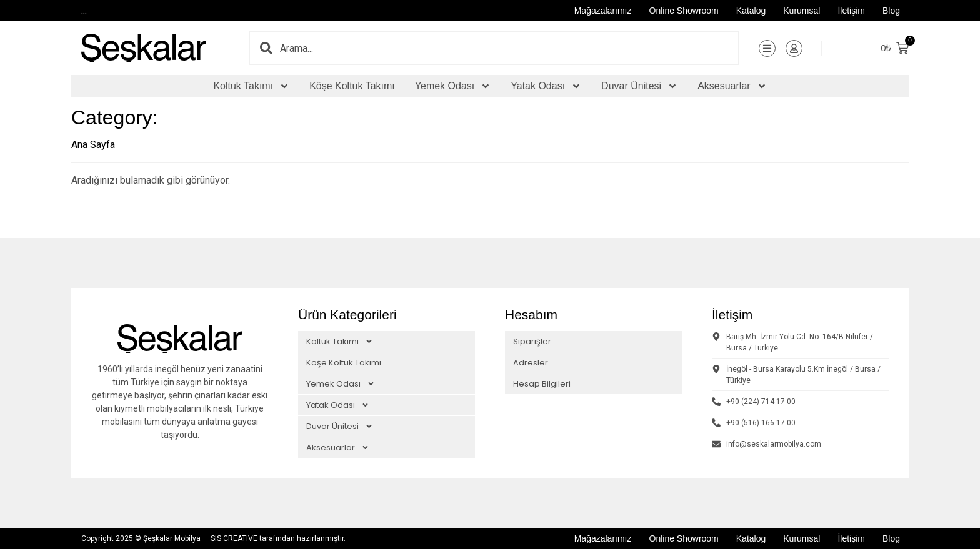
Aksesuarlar (732, 86)
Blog (891, 11)
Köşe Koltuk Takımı (352, 86)
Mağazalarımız (603, 11)
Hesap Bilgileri (542, 384)
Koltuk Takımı (251, 86)
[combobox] (509, 48)
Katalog (751, 11)
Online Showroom (684, 11)
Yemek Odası (453, 86)
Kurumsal (802, 11)
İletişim (851, 11)
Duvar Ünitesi (639, 86)
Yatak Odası (546, 86)
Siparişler (532, 341)
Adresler (531, 363)
